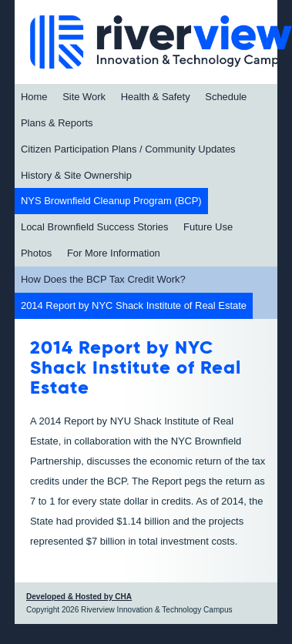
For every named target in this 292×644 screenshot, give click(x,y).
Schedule (226, 97)
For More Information (114, 253)
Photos (36, 253)
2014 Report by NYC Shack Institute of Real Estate (134, 305)
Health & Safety (156, 97)
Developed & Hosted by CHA (79, 597)
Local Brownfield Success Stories (95, 227)
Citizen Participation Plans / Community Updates (128, 149)
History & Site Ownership (76, 175)
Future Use (208, 227)
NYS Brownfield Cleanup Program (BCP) (111, 201)
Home (34, 97)
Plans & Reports (57, 123)
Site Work (84, 97)
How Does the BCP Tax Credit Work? (103, 279)
